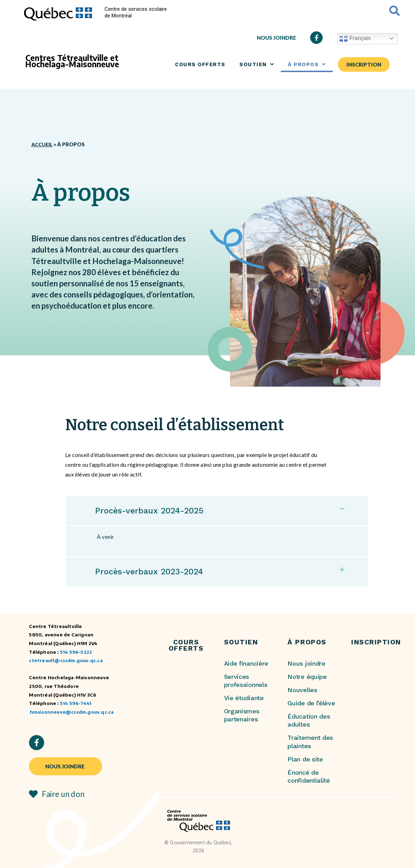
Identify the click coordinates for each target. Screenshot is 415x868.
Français (355, 39)
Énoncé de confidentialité (309, 776)
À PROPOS (307, 64)
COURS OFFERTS (200, 64)
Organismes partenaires (242, 715)
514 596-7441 (76, 703)
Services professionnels (246, 680)
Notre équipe (307, 676)
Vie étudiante (244, 697)
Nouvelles (302, 689)
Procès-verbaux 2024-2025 (153, 510)
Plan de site (305, 759)
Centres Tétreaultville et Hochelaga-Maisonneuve (72, 61)
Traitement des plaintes (310, 741)
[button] (217, 510)
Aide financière (246, 663)
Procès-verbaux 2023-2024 (153, 571)
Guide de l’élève (311, 703)
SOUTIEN (257, 64)
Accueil (43, 144)
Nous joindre (306, 663)
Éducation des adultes (309, 720)
